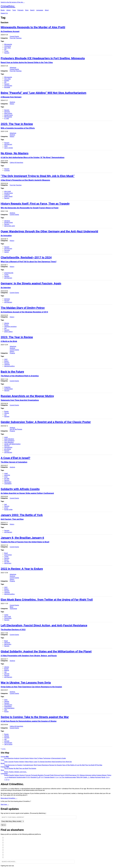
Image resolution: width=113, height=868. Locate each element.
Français (28, 775)
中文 (78, 775)
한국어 (28, 777)
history (6, 361)
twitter (6, 615)
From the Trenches (16, 38)
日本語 (67, 775)
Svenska (47, 777)
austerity (7, 195)
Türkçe (109, 775)
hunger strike (8, 510)
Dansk (52, 777)
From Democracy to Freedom (13, 765)
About (47, 10)
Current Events (14, 36)
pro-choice (8, 449)
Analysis (12, 102)
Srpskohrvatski (21, 777)
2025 (6, 146)
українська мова (70, 777)
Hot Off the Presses (16, 429)
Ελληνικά (57, 775)
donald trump (8, 115)
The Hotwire (32, 768)
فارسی (6, 777)
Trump (6, 51)
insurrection (8, 555)
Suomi (62, 775)
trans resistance (9, 441)
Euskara (99, 775)
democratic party (10, 226)
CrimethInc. (8, 6)
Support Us (4, 13)
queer (6, 437)
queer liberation (9, 439)
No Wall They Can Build (87, 765)
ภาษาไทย (61, 777)
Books (3, 10)
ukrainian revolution (10, 327)
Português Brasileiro (37, 775)
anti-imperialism (9, 708)
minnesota (8, 46)
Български (73, 775)
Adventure (13, 68)
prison (6, 508)
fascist (6, 560)
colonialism (8, 484)
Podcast (3, 767)
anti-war (7, 674)
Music (31, 762)
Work (35, 765)
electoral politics (9, 366)
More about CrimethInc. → (9, 798)
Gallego (92, 777)
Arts (6, 758)
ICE (5, 49)
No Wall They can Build (21, 768)
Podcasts (20, 10)
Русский (47, 775)
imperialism (8, 706)
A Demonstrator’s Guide (58, 758)
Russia (6, 325)
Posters (16, 762)
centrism (7, 364)
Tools (14, 10)
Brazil (6, 553)
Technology (13, 609)
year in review (9, 148)
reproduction (8, 447)
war (5, 328)
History (12, 104)
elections (7, 221)
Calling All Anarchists (16, 163)
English (7, 775)
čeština (94, 775)
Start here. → (5, 804)
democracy (8, 482)
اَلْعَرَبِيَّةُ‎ (38, 777)
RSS (7, 757)
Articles (3, 757)
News (12, 607)
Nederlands (12, 777)
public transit (8, 196)
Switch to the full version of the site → (13, 2)
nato (6, 710)
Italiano (17, 775)
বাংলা (42, 777)
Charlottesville (9, 273)
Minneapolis (8, 44)
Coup (6, 477)
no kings (7, 170)
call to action (8, 744)
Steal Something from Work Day (62, 762)
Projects (12, 353)
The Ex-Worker (9, 768)
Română (33, 777)
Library (9, 10)
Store (27, 10)
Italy (6, 504)
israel (6, 473)
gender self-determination (12, 444)
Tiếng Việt (79, 777)
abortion (7, 446)
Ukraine (7, 323)
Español (12, 775)
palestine (7, 475)
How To (36, 758)
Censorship (8, 618)
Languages (40, 10)
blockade (7, 87)
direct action (8, 113)
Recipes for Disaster (56, 765)
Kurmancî (98, 777)
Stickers (22, 762)
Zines (6, 762)
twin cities (7, 48)
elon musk (8, 191)
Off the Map (98, 765)
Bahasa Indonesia (86, 775)
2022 (6, 359)
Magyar (104, 775)
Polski (52, 775)
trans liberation (9, 442)
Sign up (3, 825)
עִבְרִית (56, 777)
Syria (6, 700)
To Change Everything (45, 762)
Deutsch (22, 775)
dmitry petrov (8, 332)
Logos (35, 762)
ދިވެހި (88, 777)
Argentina (7, 387)
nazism (7, 252)
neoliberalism (9, 389)
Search (32, 10)
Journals (11, 762)
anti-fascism (8, 86)
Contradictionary (28, 765)
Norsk (103, 777)
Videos (27, 762)
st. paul (7, 118)
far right (7, 478)
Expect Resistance (43, 765)
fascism (7, 53)
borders (7, 81)
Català (85, 777)
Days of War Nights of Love (71, 765)
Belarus (7, 670)
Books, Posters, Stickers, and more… (16, 772)
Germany (7, 112)
